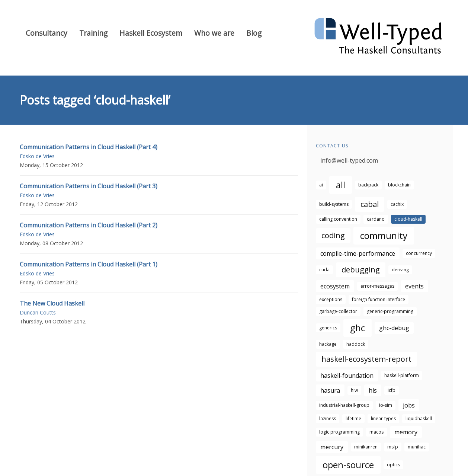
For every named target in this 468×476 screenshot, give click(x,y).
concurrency (419, 253)
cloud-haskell (408, 219)
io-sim (386, 405)
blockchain (399, 185)
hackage (328, 344)
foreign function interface (379, 299)
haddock (356, 344)
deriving (400, 270)
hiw (354, 390)
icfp (392, 390)
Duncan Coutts (38, 312)
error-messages (377, 286)
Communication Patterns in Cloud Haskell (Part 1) (89, 264)
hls (373, 390)
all (341, 185)
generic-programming (390, 311)
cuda (324, 270)
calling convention (338, 219)
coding (333, 235)
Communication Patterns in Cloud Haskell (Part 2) (89, 225)
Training (93, 33)
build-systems (334, 204)
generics (328, 328)
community (384, 235)
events (414, 286)
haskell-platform (402, 375)
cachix (397, 204)
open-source (348, 465)
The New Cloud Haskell (52, 303)
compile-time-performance (358, 253)
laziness (328, 419)
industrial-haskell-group (344, 405)
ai (321, 185)
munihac (417, 447)
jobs (409, 405)
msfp (393, 447)
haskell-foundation (347, 376)
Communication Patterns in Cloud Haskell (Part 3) (89, 186)
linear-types (383, 419)
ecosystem (335, 286)
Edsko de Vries (37, 156)
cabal (370, 204)
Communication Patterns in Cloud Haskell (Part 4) (89, 147)
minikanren (366, 447)
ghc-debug (394, 328)
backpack (368, 185)
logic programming (339, 432)
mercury (332, 447)
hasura (330, 390)
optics (393, 465)
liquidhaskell (419, 419)
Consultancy (47, 33)
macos (376, 432)
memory (406, 432)
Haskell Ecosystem (151, 33)
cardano (376, 219)
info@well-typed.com (349, 160)
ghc (358, 328)
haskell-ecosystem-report (366, 359)
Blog (254, 33)
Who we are (214, 33)
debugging (361, 270)
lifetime (353, 419)
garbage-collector (338, 311)
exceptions (331, 299)
